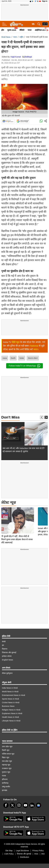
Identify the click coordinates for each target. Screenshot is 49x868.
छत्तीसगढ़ (5, 777)
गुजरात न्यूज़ (6, 766)
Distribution (24, 851)
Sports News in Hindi (10, 692)
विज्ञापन (5, 642)
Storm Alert (33, 358)
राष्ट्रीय (21, 37)
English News (8, 653)
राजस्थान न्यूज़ (7, 762)
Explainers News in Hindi (12, 707)
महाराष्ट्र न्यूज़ (6, 758)
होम (3, 30)
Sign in (45, 1)
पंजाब (4, 769)
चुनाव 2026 (12, 30)
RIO (43, 847)
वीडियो (22, 30)
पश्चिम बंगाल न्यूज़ (8, 747)
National (34, 346)
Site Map (9, 844)
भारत (30, 30)
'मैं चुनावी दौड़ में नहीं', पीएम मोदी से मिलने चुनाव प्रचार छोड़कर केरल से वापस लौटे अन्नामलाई (17, 513)
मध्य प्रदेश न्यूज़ (7, 755)
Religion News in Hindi (11, 703)
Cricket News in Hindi (11, 696)
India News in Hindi (10, 682)
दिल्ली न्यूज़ (6, 744)
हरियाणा (5, 773)
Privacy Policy (38, 844)
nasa (5, 358)
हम (3, 639)
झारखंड (5, 784)
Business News (8, 700)
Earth (13, 358)
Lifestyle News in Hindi (11, 714)
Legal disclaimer (22, 844)
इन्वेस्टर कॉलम (7, 650)
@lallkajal (28, 57)
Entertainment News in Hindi (14, 689)
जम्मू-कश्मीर (6, 780)
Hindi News (6, 37)
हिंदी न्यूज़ (16, 342)
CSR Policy (9, 847)
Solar (22, 358)
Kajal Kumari (16, 57)
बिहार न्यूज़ (6, 751)
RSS (36, 847)
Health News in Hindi (10, 711)
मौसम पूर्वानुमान (7, 667)
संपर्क (4, 635)
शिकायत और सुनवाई (9, 646)
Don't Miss (10, 417)
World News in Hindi (10, 685)
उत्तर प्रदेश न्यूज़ (7, 740)
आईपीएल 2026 (41, 30)
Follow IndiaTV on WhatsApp (24, 366)
